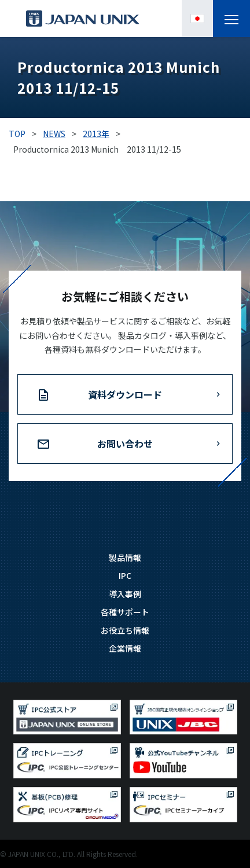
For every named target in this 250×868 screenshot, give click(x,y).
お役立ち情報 (125, 630)
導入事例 (125, 594)
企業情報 (125, 648)
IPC (125, 575)
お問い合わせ (125, 444)
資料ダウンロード (125, 394)
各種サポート (125, 612)
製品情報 (125, 557)
